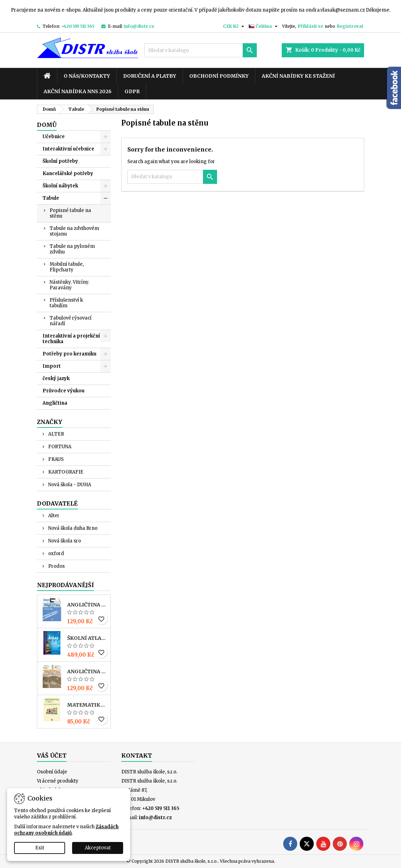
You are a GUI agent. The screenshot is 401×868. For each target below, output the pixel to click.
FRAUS (55, 459)
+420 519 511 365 (78, 26)
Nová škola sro (64, 541)
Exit (40, 848)
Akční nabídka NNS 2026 (78, 91)
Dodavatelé (57, 503)
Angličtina (55, 403)
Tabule (51, 198)
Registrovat (350, 26)
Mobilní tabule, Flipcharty (67, 267)
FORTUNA (59, 447)
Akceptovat (98, 848)
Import (52, 366)
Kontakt (137, 756)
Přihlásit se (310, 26)
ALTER (56, 434)
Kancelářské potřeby (68, 173)
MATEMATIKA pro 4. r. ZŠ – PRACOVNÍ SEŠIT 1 (87, 705)
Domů (47, 125)
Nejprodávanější (65, 585)
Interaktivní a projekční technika (71, 339)
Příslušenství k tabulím (66, 303)
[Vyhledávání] (200, 50)
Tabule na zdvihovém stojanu (74, 231)
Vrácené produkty (58, 781)
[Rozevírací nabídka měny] (234, 26)
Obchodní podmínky (219, 76)
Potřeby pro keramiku (69, 354)
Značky (50, 422)
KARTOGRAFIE (65, 472)
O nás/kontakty (87, 76)
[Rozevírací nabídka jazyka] (264, 26)
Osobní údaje (52, 772)
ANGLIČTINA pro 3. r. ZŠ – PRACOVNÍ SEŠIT (87, 605)
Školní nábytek (60, 186)
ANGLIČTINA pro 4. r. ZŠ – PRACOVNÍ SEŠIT (87, 671)
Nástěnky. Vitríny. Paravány (69, 285)
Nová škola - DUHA (69, 485)
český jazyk (56, 378)
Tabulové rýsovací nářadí (71, 321)
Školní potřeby (60, 161)
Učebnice (54, 137)
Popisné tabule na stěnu (70, 213)
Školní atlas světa (87, 638)
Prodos (56, 566)
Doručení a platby (150, 76)
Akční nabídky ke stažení (298, 76)
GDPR (132, 91)
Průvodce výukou (63, 391)
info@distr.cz (139, 26)
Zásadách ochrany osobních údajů (66, 830)
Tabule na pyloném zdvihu (72, 249)
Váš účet (52, 756)
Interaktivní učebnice (68, 149)
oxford (56, 554)
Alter (53, 516)
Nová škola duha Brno (72, 528)
